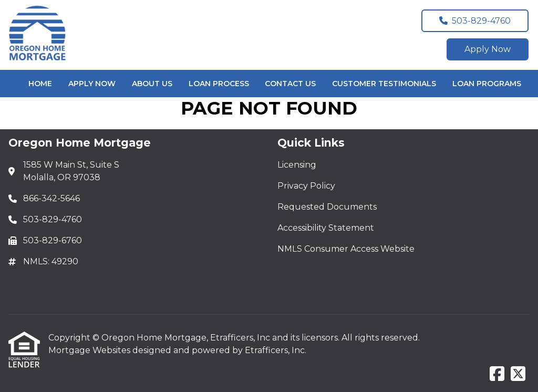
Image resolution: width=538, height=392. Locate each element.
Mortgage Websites (90, 350)
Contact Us (290, 84)
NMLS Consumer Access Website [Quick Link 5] (346, 249)
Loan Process (219, 84)
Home (40, 84)
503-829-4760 (475, 21)
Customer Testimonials (384, 84)
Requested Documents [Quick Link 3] (327, 207)
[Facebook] (497, 374)
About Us (152, 84)
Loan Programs (487, 84)
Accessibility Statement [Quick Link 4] (326, 228)
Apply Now (488, 49)
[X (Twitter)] (518, 374)
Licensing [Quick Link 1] (297, 165)
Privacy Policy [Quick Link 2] (306, 186)
